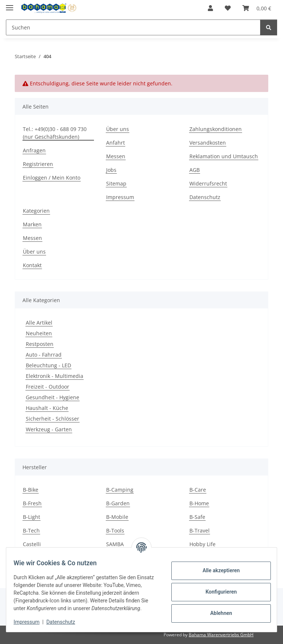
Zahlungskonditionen (216, 129)
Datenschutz (65, 622)
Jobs (111, 170)
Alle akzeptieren (216, 567)
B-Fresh (32, 503)
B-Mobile (117, 517)
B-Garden (118, 503)
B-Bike (31, 490)
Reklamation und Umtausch (224, 156)
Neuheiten (39, 333)
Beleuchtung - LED (48, 365)
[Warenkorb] (257, 8)
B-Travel (200, 530)
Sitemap (116, 183)
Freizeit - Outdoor (48, 387)
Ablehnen (216, 609)
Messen (116, 156)
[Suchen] (133, 27)
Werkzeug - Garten (49, 429)
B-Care (198, 490)
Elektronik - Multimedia (55, 376)
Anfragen (34, 150)
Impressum (31, 622)
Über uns (118, 129)
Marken (32, 224)
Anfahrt (116, 143)
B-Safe (197, 517)
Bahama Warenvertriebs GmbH (221, 635)
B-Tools (115, 530)
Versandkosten (208, 143)
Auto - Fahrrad (44, 355)
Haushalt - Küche (47, 408)
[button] (210, 8)
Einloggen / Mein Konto (52, 178)
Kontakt (32, 265)
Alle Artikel (39, 323)
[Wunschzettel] (228, 8)
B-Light (32, 517)
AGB (195, 170)
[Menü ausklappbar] (10, 5)
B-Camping (120, 490)
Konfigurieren (216, 588)
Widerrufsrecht (208, 183)
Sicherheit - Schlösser (53, 419)
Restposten (40, 344)
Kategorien (36, 211)
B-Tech (31, 530)
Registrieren (38, 164)
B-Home (199, 503)
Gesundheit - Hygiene (53, 397)
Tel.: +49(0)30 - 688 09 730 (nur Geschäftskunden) (55, 133)
